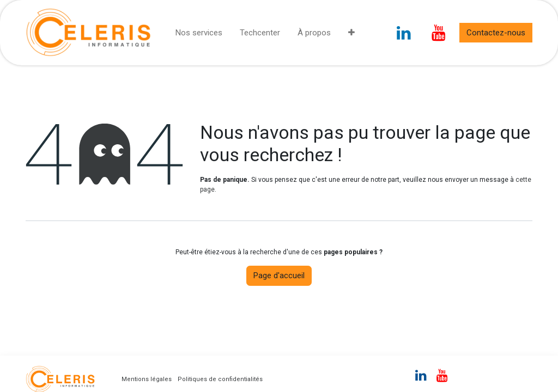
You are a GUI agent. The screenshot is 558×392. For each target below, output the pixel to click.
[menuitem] (199, 33)
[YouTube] (439, 33)
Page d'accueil (279, 275)
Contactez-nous (496, 33)
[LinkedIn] (404, 33)
